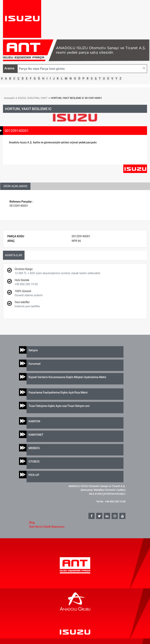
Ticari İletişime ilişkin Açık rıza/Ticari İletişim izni (59, 406)
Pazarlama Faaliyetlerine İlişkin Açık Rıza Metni (58, 392)
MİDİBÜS (34, 448)
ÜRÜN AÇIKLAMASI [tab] (15, 186)
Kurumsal (35, 364)
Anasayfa (9, 98)
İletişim (33, 350)
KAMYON (34, 421)
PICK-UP (34, 475)
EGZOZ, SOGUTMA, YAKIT (33, 98)
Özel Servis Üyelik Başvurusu (47, 527)
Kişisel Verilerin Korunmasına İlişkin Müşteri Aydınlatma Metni (67, 377)
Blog (32, 522)
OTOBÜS (34, 461)
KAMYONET (36, 435)
